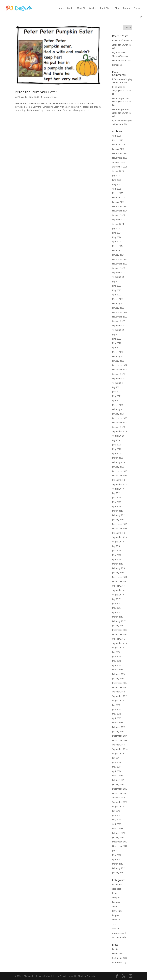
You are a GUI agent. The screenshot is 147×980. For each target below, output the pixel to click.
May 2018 (117, 555)
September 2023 (120, 273)
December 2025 (120, 153)
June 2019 (117, 498)
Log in (115, 949)
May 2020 (117, 449)
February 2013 (119, 833)
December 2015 (120, 683)
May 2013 (117, 820)
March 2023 (118, 299)
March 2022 (118, 352)
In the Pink (117, 911)
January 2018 (118, 573)
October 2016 (119, 639)
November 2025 (120, 158)
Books (70, 8)
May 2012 (117, 855)
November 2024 (120, 211)
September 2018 (120, 537)
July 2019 (116, 493)
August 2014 (118, 754)
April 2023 (117, 295)
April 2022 (117, 348)
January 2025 (118, 202)
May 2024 (117, 237)
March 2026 (118, 140)
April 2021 (117, 401)
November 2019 (120, 475)
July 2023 (116, 281)
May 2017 (117, 608)
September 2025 (120, 167)
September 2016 (120, 643)
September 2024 (120, 220)
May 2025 (117, 184)
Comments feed (120, 958)
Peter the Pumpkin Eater (36, 92)
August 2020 (118, 436)
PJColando (22, 97)
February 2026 (119, 145)
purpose (116, 920)
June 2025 (117, 180)
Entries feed (118, 953)
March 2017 (118, 617)
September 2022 (120, 325)
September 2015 (120, 696)
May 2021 (117, 396)
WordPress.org (119, 962)
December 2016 (120, 630)
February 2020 (119, 462)
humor (115, 906)
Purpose (116, 915)
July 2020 (116, 440)
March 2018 (118, 564)
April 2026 (117, 136)
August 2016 (118, 648)
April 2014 (117, 771)
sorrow (115, 928)
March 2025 (118, 193)
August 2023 (118, 277)
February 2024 (119, 251)
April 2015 (117, 718)
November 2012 (120, 846)
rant (114, 924)
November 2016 (120, 634)
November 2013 (120, 793)
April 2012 (117, 859)
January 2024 (118, 255)
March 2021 (118, 405)
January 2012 (118, 873)
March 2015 (118, 723)
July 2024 (116, 228)
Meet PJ (81, 8)
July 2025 (116, 175)
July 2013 (116, 811)
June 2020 (117, 445)
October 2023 (119, 268)
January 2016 (118, 678)
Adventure (117, 884)
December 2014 (120, 736)
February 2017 (119, 621)
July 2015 (116, 705)
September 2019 (120, 484)
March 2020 (118, 458)
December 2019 (120, 471)
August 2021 (118, 383)
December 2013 (120, 789)
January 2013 (118, 837)
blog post (116, 889)
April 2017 (117, 612)
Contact (138, 8)
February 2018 (119, 568)
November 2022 (120, 317)
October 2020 (119, 427)
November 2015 (120, 687)
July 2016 (116, 652)
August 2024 (118, 224)
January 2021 (118, 414)
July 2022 (116, 334)
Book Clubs (106, 8)
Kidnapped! (117, 65)
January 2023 (118, 308)
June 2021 (117, 392)
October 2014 (119, 745)
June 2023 (117, 286)
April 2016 (117, 665)
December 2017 (120, 577)
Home (61, 8)
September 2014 (120, 749)
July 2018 (116, 546)
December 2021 (120, 365)
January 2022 (118, 361)
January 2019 (118, 520)
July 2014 (116, 758)
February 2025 (119, 198)
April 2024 (117, 242)
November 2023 (120, 264)
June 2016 (117, 656)
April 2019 (117, 506)
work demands (119, 937)
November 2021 (120, 370)
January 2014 (118, 784)
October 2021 (119, 374)
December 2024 (120, 206)
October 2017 (119, 586)
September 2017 (120, 590)
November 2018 (120, 528)
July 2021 (116, 387)
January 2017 (118, 625)
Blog (117, 8)
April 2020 (117, 453)
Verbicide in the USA (121, 60)
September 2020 (120, 431)
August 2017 (118, 595)
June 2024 (117, 233)
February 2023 (119, 303)
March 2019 (118, 511)
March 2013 (118, 828)
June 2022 (117, 339)
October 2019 (119, 480)
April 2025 (117, 189)
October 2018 (119, 533)
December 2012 (120, 842)
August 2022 (118, 330)
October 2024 (119, 215)
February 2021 (119, 409)
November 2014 (120, 740)
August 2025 (118, 171)
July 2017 (116, 599)
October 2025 (119, 162)
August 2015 (118, 701)
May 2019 (117, 502)
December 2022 (120, 312)
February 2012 (119, 868)
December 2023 (120, 259)
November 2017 (120, 581)
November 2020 (120, 423)
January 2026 (118, 149)
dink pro (116, 898)
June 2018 (117, 551)
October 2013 (119, 798)
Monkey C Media (86, 976)
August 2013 (118, 806)
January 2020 (118, 467)
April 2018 (117, 559)
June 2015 (117, 709)
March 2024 (118, 246)
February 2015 (119, 727)
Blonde (115, 893)
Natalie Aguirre (119, 98)
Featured (116, 902)
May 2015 (117, 714)
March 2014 (118, 775)
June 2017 (117, 603)
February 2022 (119, 356)
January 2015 (118, 731)
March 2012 (118, 864)
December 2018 (120, 524)
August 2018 (118, 542)
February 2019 (119, 515)
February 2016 (119, 674)
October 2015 (119, 692)
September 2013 (120, 802)
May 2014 (117, 767)
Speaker (92, 8)
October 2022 (119, 321)
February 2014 (119, 780)
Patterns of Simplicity (122, 40)
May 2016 (117, 661)
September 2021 (120, 378)
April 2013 (117, 824)
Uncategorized (51, 97)
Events (126, 8)
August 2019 (118, 489)
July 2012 (116, 851)
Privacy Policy (43, 976)
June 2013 (117, 815)
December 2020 (120, 418)
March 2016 (118, 670)
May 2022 (117, 343)
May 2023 (117, 290)
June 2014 (117, 762)
